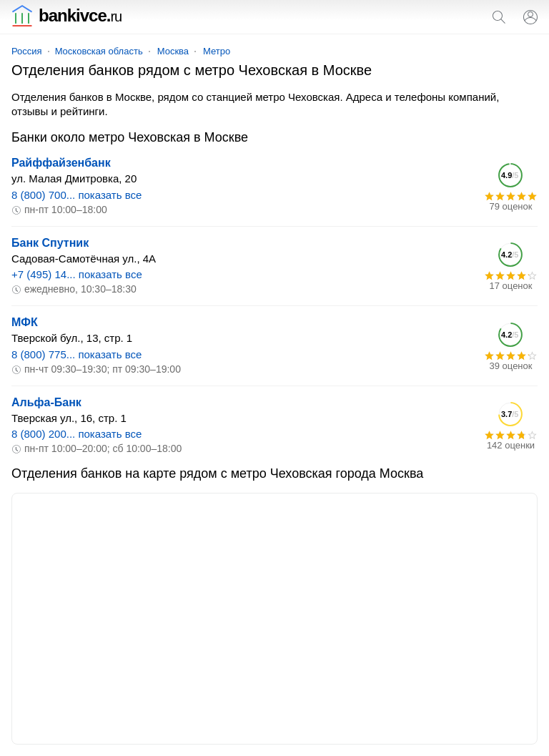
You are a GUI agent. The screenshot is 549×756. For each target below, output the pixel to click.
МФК (25, 322)
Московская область (99, 51)
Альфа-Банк (46, 402)
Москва (173, 51)
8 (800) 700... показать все (76, 195)
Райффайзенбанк (61, 163)
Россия (27, 51)
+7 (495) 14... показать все (77, 274)
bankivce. (66, 15)
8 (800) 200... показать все (76, 434)
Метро (217, 51)
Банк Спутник (50, 243)
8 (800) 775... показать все (76, 354)
